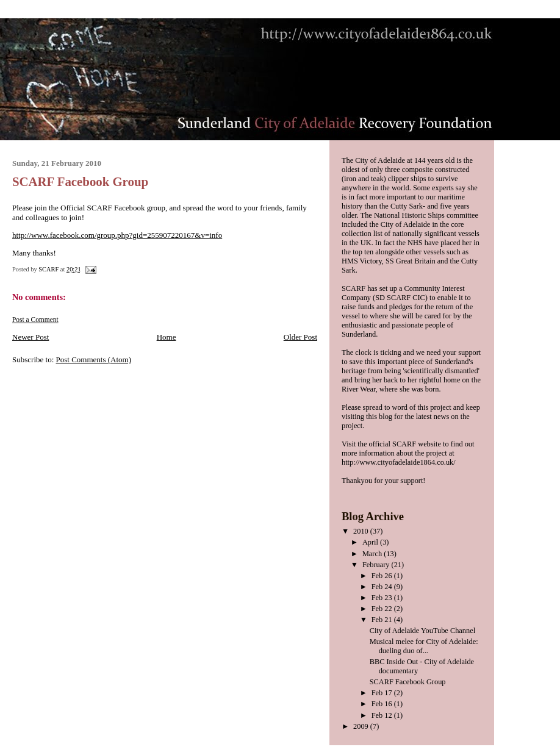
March (373, 554)
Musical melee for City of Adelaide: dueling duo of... (424, 646)
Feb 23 (383, 598)
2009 (362, 726)
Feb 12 (383, 715)
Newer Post (31, 337)
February (377, 565)
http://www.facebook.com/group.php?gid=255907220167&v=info (117, 235)
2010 (362, 531)
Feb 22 (383, 609)
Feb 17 (383, 693)
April (371, 542)
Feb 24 (383, 587)
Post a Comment (35, 320)
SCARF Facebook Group (408, 682)
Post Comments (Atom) (94, 360)
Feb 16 (383, 704)
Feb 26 (383, 576)
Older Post (300, 337)
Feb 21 (383, 620)
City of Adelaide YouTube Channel (422, 631)
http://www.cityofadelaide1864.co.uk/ (399, 462)
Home (167, 337)
